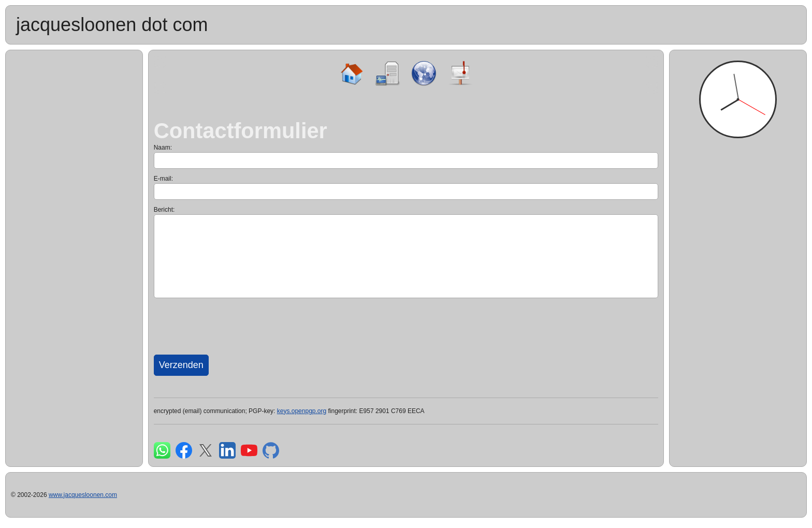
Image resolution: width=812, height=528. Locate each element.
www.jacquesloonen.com (83, 495)
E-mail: (163, 179)
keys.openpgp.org (302, 411)
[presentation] (233, 325)
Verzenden (181, 365)
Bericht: (164, 210)
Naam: (163, 148)
